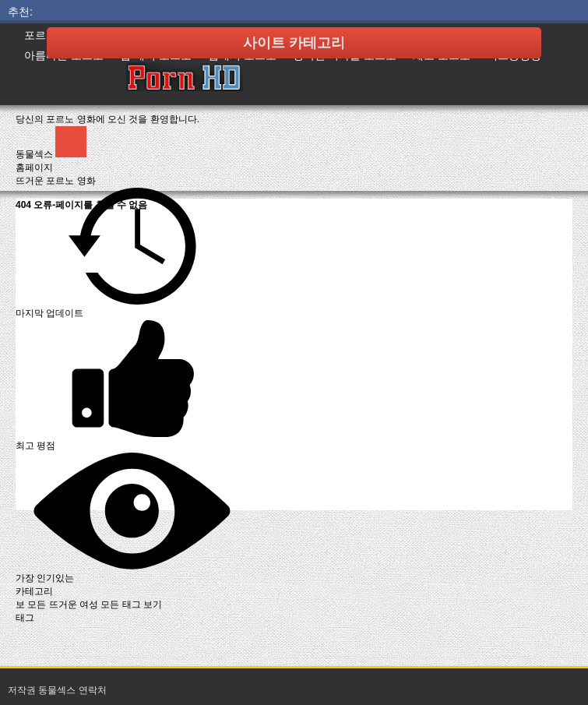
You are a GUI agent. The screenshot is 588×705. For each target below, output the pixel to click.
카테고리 (34, 591)
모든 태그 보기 (131, 605)
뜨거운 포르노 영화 (56, 181)
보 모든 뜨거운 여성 (58, 605)
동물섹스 (35, 154)
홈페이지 (34, 167)
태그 (25, 618)
